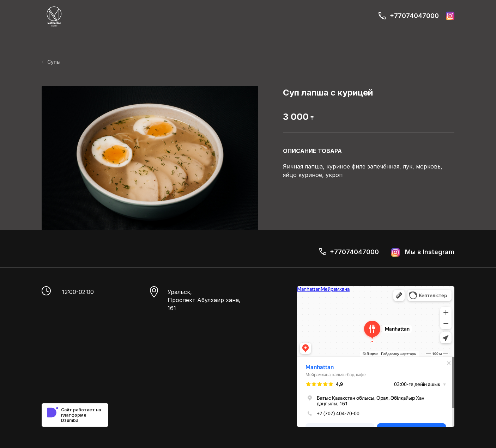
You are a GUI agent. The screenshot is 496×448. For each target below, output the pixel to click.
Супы (51, 62)
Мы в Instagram (423, 252)
